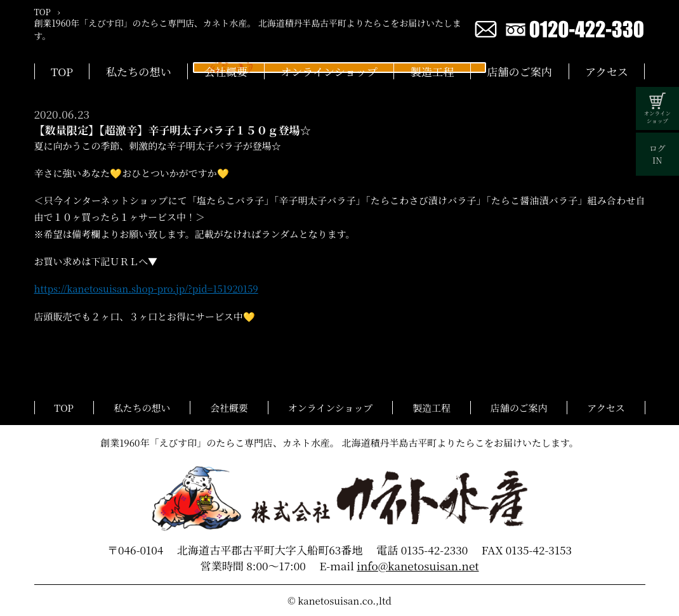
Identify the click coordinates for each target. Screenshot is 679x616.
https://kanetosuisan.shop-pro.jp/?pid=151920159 (146, 288)
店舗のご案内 (519, 71)
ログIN (657, 154)
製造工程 (432, 71)
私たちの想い (139, 71)
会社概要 (226, 71)
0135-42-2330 (435, 550)
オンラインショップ (329, 71)
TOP (62, 71)
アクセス (607, 71)
